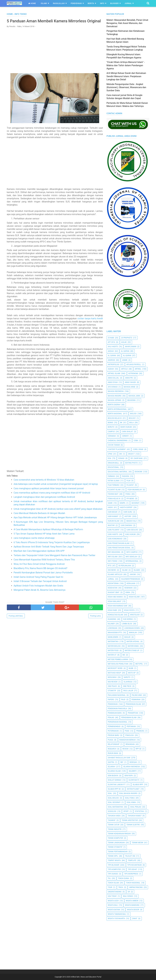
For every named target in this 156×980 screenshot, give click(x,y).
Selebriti (133, 771)
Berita (91, 3)
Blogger (114, 3)
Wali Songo (128, 896)
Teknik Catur (114, 825)
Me (124, 655)
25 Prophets (127, 338)
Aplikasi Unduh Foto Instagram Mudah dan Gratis (38, 592)
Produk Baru (114, 735)
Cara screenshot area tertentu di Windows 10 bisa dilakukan (44, 486)
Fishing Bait (113, 494)
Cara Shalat (127, 432)
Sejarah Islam (114, 771)
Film (128, 481)
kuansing (112, 619)
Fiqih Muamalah (135, 490)
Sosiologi (112, 811)
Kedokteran (113, 583)
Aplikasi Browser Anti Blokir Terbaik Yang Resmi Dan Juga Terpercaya (49, 553)
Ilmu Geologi (132, 530)
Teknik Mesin (137, 843)
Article (124, 369)
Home (32, 3)
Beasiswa (131, 400)
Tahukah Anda (114, 816)
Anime (125, 360)
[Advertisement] (55, 56)
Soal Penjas (136, 807)
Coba (136, 441)
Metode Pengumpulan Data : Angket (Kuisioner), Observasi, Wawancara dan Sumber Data (126, 87)
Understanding (115, 892)
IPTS (110, 566)
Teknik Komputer (115, 838)
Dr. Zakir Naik (137, 458)
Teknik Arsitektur (130, 820)
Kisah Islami (134, 597)
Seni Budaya (113, 776)
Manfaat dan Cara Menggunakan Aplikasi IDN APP (39, 557)
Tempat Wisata (114, 860)
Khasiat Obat (114, 592)
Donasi (121, 458)
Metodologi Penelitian (118, 664)
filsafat (130, 485)
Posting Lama (95, 622)
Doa (110, 458)
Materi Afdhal (133, 642)
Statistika (139, 811)
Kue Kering (128, 619)
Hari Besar (113, 512)
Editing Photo (131, 463)
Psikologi (129, 735)
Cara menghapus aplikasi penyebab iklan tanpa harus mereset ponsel (49, 494)
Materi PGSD (113, 650)
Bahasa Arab (129, 387)
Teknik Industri (115, 829)
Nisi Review (113, 682)
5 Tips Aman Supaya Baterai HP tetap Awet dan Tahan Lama (44, 540)
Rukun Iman (113, 753)
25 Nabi (111, 338)
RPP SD (139, 749)
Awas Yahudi (130, 382)
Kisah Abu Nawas (115, 597)
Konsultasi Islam (115, 615)
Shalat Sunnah (115, 780)
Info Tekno (113, 561)
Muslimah (112, 677)
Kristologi (135, 615)
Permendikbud (114, 726)
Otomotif (112, 691)
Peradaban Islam (129, 718)
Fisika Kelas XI (114, 499)
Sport (126, 811)
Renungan (130, 744)
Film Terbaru (114, 485)
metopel (139, 664)
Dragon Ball (113, 463)
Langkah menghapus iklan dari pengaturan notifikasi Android (44, 503)
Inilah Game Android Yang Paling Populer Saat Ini (38, 583)
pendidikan (113, 704)
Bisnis (110, 423)
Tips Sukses (113, 874)
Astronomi (133, 373)
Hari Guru (128, 512)
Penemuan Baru (115, 713)
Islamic (137, 570)
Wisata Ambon (132, 901)
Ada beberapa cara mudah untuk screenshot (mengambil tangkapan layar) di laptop (56, 490)
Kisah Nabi (112, 610)
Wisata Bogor (133, 910)
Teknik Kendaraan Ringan (119, 834)
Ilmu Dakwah (126, 525)
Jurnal (128, 3)
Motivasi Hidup (114, 673)
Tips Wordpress (131, 874)
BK (121, 423)
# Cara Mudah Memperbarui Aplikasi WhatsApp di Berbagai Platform (48, 535)
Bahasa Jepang (115, 400)
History (128, 516)
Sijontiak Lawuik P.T (117, 785)
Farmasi (111, 476)
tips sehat (132, 869)
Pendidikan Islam (133, 704)
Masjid (127, 637)
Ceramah (112, 436)
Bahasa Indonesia (116, 391)
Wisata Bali (113, 905)
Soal (110, 793)
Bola (131, 423)
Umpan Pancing (136, 887)
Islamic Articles (115, 574)
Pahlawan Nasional (117, 695)
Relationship (114, 744)
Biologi (133, 414)
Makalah (133, 633)
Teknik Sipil (113, 856)
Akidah (111, 351)
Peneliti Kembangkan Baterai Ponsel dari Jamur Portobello (43, 579)
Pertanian (131, 726)
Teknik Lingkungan (116, 843)
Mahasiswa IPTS (115, 633)
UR (129, 892)
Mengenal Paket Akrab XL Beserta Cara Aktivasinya (40, 596)
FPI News (130, 499)
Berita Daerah (114, 405)
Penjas (111, 718)
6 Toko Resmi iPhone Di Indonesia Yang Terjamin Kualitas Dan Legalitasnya (52, 548)
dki (121, 454)
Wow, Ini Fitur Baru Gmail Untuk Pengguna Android (39, 570)
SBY (122, 762)
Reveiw (125, 749)
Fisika (128, 494)
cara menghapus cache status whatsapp (34, 544)
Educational (113, 467)
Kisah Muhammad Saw (118, 606)
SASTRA (111, 762)
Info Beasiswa (114, 552)
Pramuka (140, 731)
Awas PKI (129, 378)
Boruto (111, 427)
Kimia (128, 592)
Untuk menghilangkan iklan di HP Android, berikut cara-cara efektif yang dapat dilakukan (58, 515)
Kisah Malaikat (115, 601)
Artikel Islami (114, 373)
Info (102, 3)
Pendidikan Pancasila (118, 709)
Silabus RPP (138, 785)
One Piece (127, 686)
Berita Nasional (115, 414)
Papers (111, 700)
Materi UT (112, 655)
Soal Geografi (114, 802)
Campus (111, 432)
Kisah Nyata (129, 610)
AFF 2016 (111, 342)
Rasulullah (59, 3)
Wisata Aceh (113, 901)
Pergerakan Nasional (118, 722)
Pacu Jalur (128, 691)
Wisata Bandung (132, 905)
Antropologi (114, 365)
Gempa (123, 503)
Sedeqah (133, 762)
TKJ (109, 878)
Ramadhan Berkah (128, 740)
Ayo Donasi (113, 387)
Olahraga (128, 682)
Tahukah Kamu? (135, 816)
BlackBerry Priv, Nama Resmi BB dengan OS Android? (41, 574)
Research (112, 749)
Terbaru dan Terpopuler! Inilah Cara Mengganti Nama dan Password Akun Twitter (55, 561)
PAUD (123, 700)
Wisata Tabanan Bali (117, 914)
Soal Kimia (131, 802)
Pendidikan (76, 3)
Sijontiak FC (134, 780)
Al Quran (112, 356)
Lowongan (113, 628)
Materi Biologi (114, 646)
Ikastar (111, 525)
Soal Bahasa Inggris (128, 793)
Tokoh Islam (113, 883)
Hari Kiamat (113, 516)
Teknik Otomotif (115, 847)
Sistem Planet (133, 789)
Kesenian (128, 588)
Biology (132, 418)
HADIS (110, 507)
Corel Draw (138, 449)
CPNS (110, 454)
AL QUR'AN (125, 351)
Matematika (113, 642)
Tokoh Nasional (133, 883)
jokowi (133, 574)
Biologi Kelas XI (115, 418)
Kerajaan (131, 583)
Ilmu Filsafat (114, 530)
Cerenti (125, 436)
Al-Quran (127, 356)
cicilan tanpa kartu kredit (90, 324)
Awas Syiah (113, 382)
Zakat (135, 919)
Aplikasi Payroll (134, 365)
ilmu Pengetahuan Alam (119, 543)
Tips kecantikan (135, 865)
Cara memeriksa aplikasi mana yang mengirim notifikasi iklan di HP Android (52, 499)
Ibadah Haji (131, 521)
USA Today (112, 896)
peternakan (113, 731)
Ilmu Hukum (130, 534)
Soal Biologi (113, 798)
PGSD (127, 731)
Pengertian (133, 713)
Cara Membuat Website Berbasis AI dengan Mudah (39, 519)
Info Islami (113, 557)
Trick (121, 887)
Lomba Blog (127, 624)
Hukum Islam (114, 521)
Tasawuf (112, 820)
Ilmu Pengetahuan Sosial (119, 548)
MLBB (131, 668)
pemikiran (136, 700)
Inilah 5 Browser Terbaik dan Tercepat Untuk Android (40, 587)
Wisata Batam (114, 910)
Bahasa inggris (115, 396)
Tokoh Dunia (124, 878)
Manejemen (113, 637)
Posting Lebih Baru (16, 622)
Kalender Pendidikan (131, 579)
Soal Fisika (130, 798)
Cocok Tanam (114, 445)
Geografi (136, 503)
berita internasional (117, 409)
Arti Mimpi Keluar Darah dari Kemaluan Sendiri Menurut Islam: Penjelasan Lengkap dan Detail (126, 76)
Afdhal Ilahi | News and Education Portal (86, 977)
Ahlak (124, 342)
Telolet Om (130, 856)
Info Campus (132, 552)
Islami (44, 3)
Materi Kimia (133, 646)
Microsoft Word (115, 668)
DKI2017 (131, 454)
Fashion (125, 476)
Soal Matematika (116, 807)
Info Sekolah (131, 557)
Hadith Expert (126, 507)
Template (132, 860)
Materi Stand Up (132, 650)
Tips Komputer (114, 869)
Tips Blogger (114, 865)
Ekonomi (138, 472)
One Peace (112, 686)
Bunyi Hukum (126, 427)
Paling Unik (137, 695)
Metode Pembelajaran (118, 659)
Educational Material (118, 472)
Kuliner (111, 624)
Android (111, 360)
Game (110, 503)
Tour (110, 887)
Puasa (111, 740)
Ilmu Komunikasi (115, 539)
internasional (132, 561)
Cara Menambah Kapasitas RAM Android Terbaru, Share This (44, 566)
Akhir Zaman (131, 347)
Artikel (138, 369)
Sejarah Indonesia (132, 767)
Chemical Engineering (118, 441)
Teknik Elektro (133, 825)
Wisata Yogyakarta (116, 919)
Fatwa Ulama (114, 481)
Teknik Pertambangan (118, 852)
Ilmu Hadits (113, 534)
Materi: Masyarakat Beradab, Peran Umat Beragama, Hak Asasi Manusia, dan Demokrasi (127, 23)
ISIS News (112, 570)
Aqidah (111, 369)
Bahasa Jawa (134, 396)
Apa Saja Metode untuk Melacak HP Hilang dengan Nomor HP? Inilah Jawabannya (55, 524)
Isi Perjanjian (125, 566)
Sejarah (112, 767)
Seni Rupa (129, 776)
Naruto (127, 677)
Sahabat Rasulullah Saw (119, 758)
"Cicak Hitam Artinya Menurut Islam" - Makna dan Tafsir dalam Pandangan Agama (126, 65)
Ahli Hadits (113, 347)
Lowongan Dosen (132, 628)
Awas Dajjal (113, 378)
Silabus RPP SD (114, 789)
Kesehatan (113, 588)
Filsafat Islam (114, 490)
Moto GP (132, 673)
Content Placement (117, 449)
